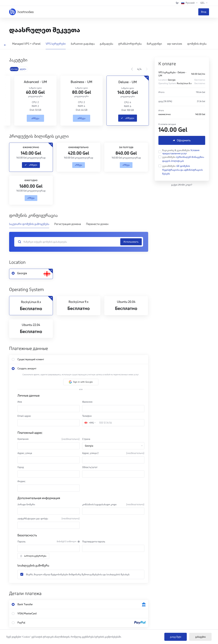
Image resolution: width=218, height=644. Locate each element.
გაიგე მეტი (176, 637)
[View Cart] (177, 3)
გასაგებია (200, 637)
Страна (86, 439)
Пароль (21, 542)
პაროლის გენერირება (33, 556)
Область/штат (90, 467)
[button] (81, 382)
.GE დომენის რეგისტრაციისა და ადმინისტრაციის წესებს (183, 170)
